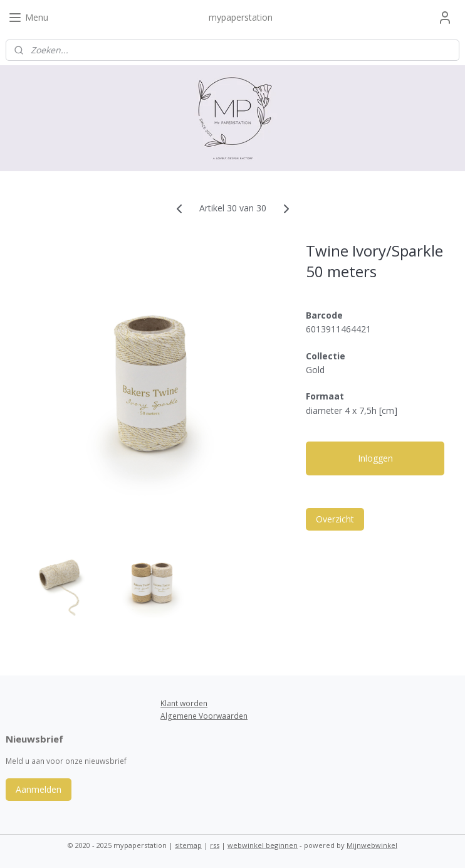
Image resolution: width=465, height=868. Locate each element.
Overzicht (335, 519)
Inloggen (375, 458)
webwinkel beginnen (263, 845)
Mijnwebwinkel (372, 845)
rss (215, 845)
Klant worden (184, 703)
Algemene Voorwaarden (204, 716)
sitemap (188, 845)
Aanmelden (39, 789)
